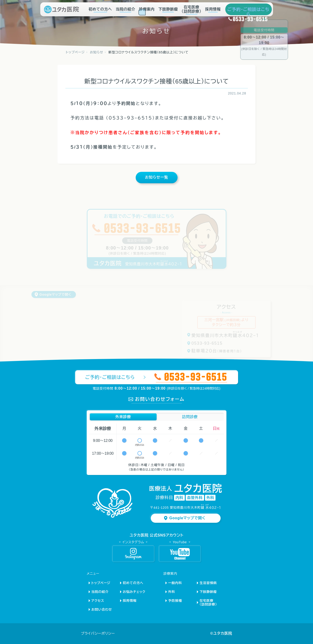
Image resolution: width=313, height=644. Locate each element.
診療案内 (147, 10)
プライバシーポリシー (98, 633)
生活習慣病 (208, 583)
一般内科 (175, 583)
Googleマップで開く (56, 294)
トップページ (101, 583)
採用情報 (213, 9)
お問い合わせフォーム (160, 399)
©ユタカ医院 (221, 633)
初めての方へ (100, 9)
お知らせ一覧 (157, 177)
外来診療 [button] (123, 417)
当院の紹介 (125, 9)
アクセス (98, 601)
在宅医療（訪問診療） (191, 9)
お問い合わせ (102, 609)
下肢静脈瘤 (168, 9)
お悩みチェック (134, 592)
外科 (172, 592)
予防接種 (175, 601)
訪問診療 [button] (190, 417)
